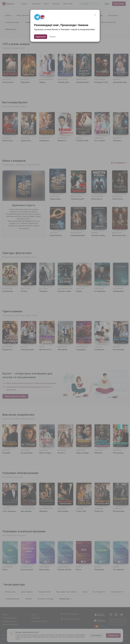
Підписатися (41, 37)
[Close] (95, 15)
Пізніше (52, 37)
